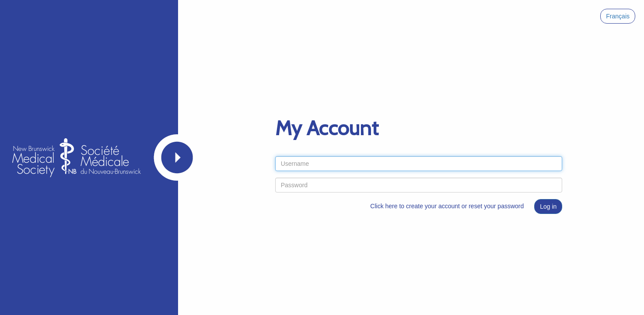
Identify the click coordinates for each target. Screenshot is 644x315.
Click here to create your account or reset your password (447, 206)
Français (618, 16)
